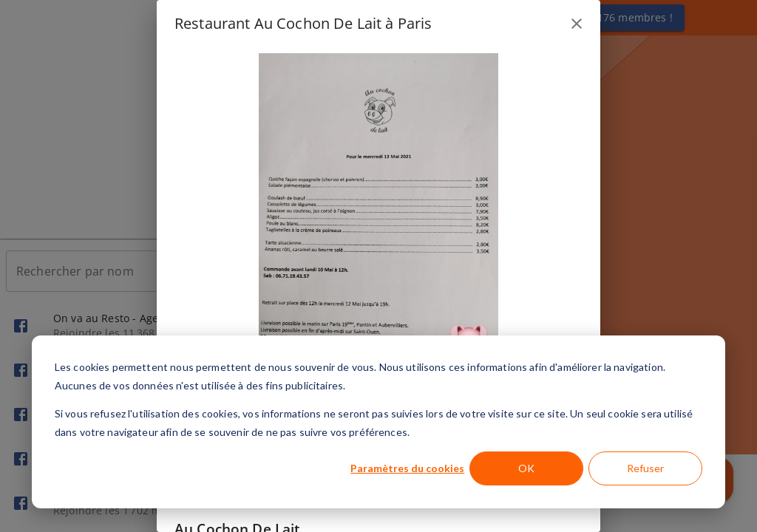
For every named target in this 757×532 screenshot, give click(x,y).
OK (526, 468)
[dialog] (378, 422)
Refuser (645, 468)
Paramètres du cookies (407, 468)
